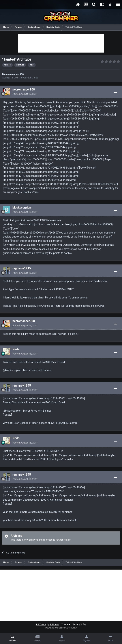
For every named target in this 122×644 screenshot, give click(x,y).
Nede (16, 349)
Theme (66, 624)
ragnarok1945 (22, 268)
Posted (25, 94)
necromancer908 (15, 74)
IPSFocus (54, 624)
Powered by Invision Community (61, 628)
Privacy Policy (80, 624)
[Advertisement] (61, 43)
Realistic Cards (30, 78)
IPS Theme (41, 624)
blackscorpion (22, 208)
